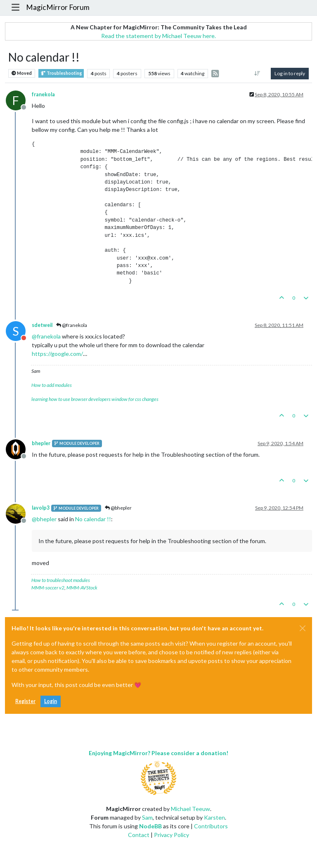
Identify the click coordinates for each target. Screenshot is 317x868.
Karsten (214, 817)
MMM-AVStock (82, 588)
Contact (139, 835)
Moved (22, 73)
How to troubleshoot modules (61, 580)
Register (25, 701)
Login (51, 701)
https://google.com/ (57, 354)
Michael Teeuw (190, 809)
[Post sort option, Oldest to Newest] (257, 74)
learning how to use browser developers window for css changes (95, 399)
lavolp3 (41, 508)
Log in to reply (290, 73)
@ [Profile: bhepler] (44, 519)
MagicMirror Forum (58, 7)
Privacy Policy (172, 835)
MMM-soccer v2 (48, 588)
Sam (147, 817)
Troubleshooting (61, 73)
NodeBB (150, 826)
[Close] (303, 628)
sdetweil (42, 325)
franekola (43, 94)
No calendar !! (93, 519)
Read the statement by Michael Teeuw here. (158, 36)
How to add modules (52, 385)
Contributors (211, 826)
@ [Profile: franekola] (46, 336)
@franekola (72, 325)
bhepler (41, 443)
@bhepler (118, 508)
